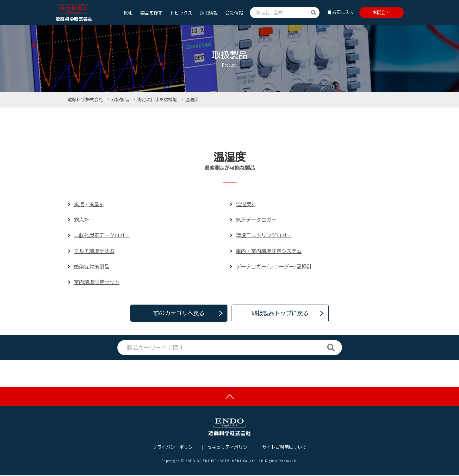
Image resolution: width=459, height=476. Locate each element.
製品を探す (152, 13)
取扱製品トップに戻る (280, 313)
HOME (128, 13)
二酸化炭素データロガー (102, 236)
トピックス (181, 13)
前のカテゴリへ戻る (179, 313)
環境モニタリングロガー (264, 236)
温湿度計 (246, 204)
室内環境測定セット (97, 282)
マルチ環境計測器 (94, 251)
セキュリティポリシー (230, 448)
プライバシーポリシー (175, 448)
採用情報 (209, 13)
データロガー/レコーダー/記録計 (274, 267)
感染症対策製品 (92, 267)
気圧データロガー (256, 220)
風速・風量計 (89, 204)
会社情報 (234, 13)
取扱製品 (121, 100)
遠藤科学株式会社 (87, 100)
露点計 (82, 220)
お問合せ (381, 13)
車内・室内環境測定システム (269, 251)
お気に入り (343, 12)
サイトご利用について (284, 448)
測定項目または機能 (158, 100)
